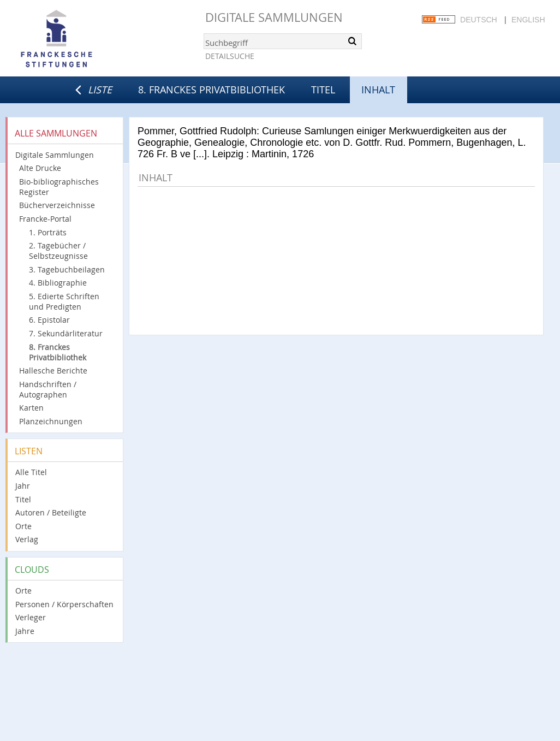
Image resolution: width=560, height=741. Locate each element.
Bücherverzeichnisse (57, 205)
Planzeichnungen (51, 421)
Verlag (27, 539)
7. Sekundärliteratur (66, 333)
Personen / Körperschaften (64, 604)
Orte (23, 526)
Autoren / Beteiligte (51, 512)
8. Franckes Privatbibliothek (212, 90)
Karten (31, 408)
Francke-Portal (45, 219)
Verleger (31, 617)
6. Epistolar (49, 320)
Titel (323, 90)
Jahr (23, 486)
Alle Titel (31, 472)
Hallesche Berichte (53, 370)
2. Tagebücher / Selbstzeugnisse (58, 251)
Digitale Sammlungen (274, 17)
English (528, 20)
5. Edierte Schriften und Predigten (64, 301)
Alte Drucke (40, 168)
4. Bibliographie (58, 283)
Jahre (25, 631)
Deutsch (479, 20)
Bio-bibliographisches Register (59, 187)
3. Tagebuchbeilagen (67, 269)
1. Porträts (48, 232)
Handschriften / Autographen (48, 389)
